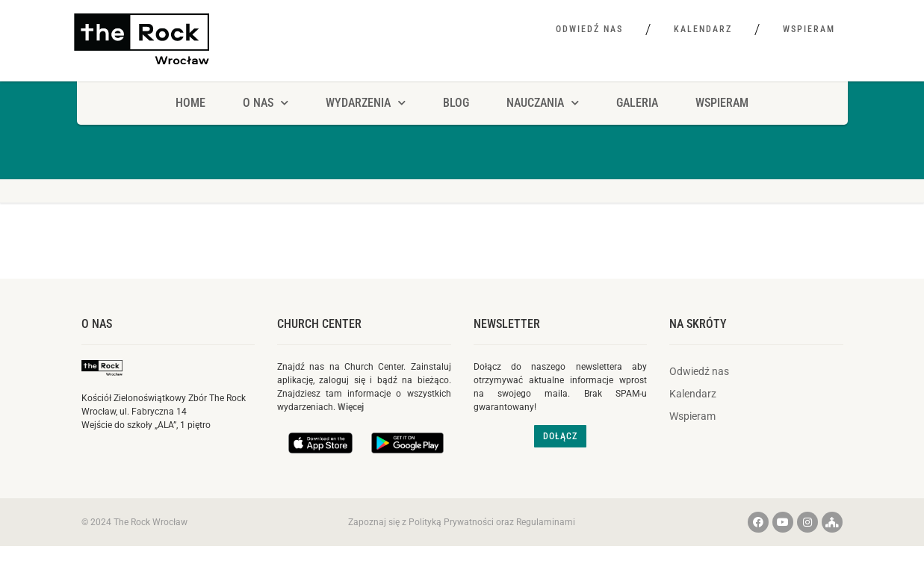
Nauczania (543, 103)
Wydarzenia (366, 103)
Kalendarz (703, 29)
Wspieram (809, 29)
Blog (456, 103)
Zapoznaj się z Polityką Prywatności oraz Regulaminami (462, 522)
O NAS (266, 103)
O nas (97, 324)
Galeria (637, 103)
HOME (190, 103)
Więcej (351, 407)
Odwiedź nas (589, 29)
